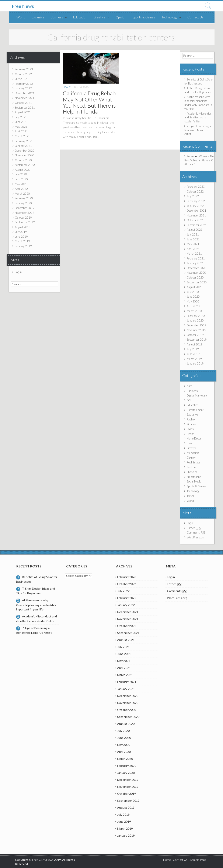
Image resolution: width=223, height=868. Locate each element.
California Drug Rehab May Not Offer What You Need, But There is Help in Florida (89, 102)
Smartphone (194, 477)
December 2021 (25, 93)
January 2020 (23, 203)
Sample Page (198, 860)
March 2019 (22, 241)
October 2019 (23, 218)
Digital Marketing (197, 395)
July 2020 (21, 174)
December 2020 (25, 151)
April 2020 (21, 189)
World (21, 17)
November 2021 (25, 98)
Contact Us (195, 17)
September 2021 (25, 108)
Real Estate (193, 462)
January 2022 (23, 88)
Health (68, 87)
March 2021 (22, 136)
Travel (190, 496)
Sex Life (191, 467)
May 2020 (21, 184)
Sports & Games (144, 17)
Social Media (194, 481)
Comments (196, 533)
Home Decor (194, 438)
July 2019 (21, 232)
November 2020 (25, 155)
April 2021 (21, 131)
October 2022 (23, 74)
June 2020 (21, 179)
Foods (190, 429)
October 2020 (23, 160)
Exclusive (38, 17)
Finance (191, 424)
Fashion (191, 419)
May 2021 (21, 127)
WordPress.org (196, 537)
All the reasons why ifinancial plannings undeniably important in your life (36, 605)
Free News (23, 6)
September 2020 (25, 165)
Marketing (193, 453)
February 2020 (24, 198)
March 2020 (22, 194)
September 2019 (25, 222)
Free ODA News (43, 860)
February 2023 (24, 69)
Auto (189, 386)
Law (189, 443)
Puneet (191, 156)
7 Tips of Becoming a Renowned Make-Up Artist (198, 130)
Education (80, 17)
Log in (18, 272)
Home (167, 860)
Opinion (121, 17)
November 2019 (25, 213)
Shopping (192, 472)
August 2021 (23, 112)
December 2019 (25, 208)
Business (57, 17)
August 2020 (23, 170)
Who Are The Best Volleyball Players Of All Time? (199, 160)
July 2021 (21, 117)
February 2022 (24, 84)
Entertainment (195, 410)
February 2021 (24, 141)
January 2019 (23, 246)
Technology (169, 17)
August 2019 (23, 227)
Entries (194, 528)
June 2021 (21, 122)
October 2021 (23, 103)
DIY (189, 400)
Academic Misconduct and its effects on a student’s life (198, 117)
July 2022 (21, 79)
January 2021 (23, 146)
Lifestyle (100, 17)
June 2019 (21, 237)
